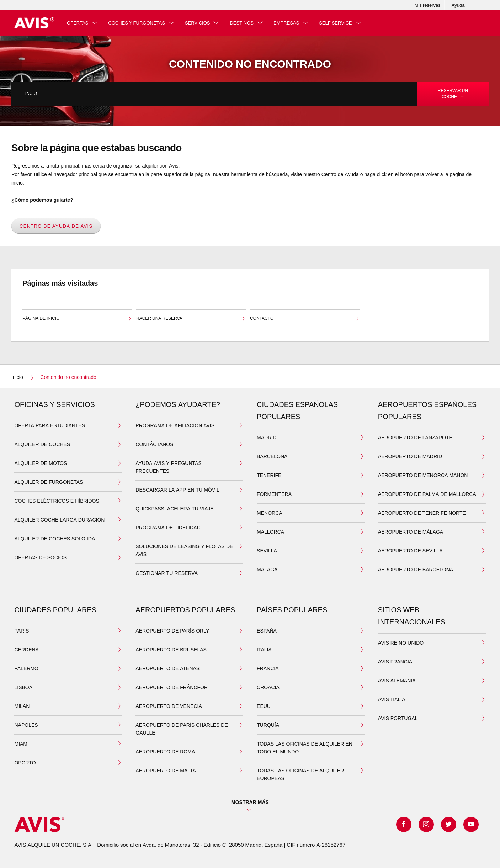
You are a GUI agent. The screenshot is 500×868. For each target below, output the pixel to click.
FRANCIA (268, 668)
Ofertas (79, 23)
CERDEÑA (26, 649)
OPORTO (25, 763)
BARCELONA (272, 456)
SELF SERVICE (337, 23)
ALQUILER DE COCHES (42, 444)
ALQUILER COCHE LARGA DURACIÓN (59, 520)
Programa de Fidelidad (168, 527)
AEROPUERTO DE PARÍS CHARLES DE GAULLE (182, 729)
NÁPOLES (26, 725)
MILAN (22, 706)
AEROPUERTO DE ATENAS (167, 668)
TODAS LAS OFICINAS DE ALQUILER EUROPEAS (300, 774)
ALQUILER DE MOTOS (41, 463)
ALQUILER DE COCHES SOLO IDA (55, 538)
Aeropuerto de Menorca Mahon (423, 475)
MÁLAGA (267, 569)
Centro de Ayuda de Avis (56, 226)
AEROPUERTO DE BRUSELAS (171, 649)
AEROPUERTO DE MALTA (166, 770)
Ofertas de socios (40, 557)
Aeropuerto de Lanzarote (415, 437)
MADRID (267, 437)
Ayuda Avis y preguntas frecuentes (168, 467)
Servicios (199, 23)
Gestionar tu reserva (167, 573)
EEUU (264, 706)
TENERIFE (269, 475)
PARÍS (22, 631)
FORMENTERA (274, 494)
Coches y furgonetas (138, 23)
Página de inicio (77, 319)
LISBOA (23, 687)
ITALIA (264, 649)
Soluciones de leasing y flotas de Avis (184, 550)
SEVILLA (267, 551)
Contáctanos (154, 444)
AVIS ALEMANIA (397, 680)
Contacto (305, 319)
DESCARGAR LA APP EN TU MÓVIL (177, 490)
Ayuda (458, 5)
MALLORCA (270, 532)
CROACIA (268, 687)
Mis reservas (428, 5)
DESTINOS (243, 23)
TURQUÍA (268, 725)
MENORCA (270, 513)
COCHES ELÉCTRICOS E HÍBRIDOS (57, 501)
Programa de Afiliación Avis (175, 425)
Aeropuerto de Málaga (411, 532)
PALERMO (26, 668)
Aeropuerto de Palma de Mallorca (427, 494)
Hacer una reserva (191, 319)
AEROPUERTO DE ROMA (165, 751)
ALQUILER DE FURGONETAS (49, 482)
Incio (31, 93)
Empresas (287, 23)
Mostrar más (250, 802)
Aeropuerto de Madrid (410, 456)
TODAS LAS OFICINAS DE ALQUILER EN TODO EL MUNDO (305, 748)
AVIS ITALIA (392, 699)
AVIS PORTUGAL (398, 718)
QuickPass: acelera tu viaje (174, 509)
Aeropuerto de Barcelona (416, 569)
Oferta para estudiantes (50, 425)
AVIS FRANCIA (395, 661)
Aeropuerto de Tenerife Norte (422, 513)
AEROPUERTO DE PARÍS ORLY (172, 631)
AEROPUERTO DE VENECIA (169, 706)
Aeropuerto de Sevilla (410, 551)
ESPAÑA (267, 631)
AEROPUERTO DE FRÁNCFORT (173, 687)
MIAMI (21, 744)
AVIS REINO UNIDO (401, 643)
